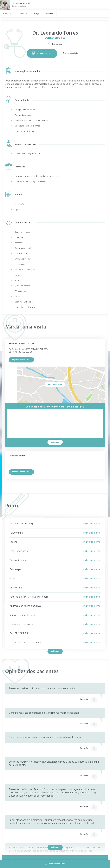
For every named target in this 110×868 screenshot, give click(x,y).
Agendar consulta (55, 864)
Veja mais (55, 651)
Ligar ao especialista (21, 360)
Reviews (50, 14)
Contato (23, 14)
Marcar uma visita (42, 53)
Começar (7, 14)
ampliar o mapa (55, 384)
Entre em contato (70, 53)
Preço (36, 14)
